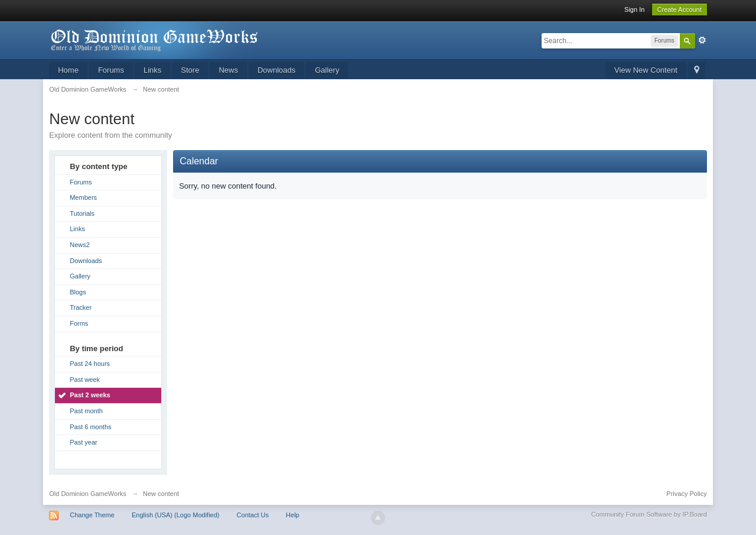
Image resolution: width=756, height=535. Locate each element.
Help (293, 515)
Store (190, 70)
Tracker (81, 307)
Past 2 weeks (90, 395)
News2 (80, 245)
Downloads (276, 70)
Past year (83, 442)
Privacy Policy (686, 494)
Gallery (327, 70)
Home (68, 70)
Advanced (702, 40)
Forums (111, 70)
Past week (85, 380)
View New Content (646, 70)
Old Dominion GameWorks (88, 494)
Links (152, 70)
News (228, 70)
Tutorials (82, 213)
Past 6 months (90, 427)
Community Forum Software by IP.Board (649, 514)
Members (83, 197)
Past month (86, 411)
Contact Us (253, 515)
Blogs (78, 292)
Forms (79, 323)
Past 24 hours (90, 364)
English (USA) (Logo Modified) (176, 515)
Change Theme (92, 515)
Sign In (634, 9)
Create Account (680, 9)
